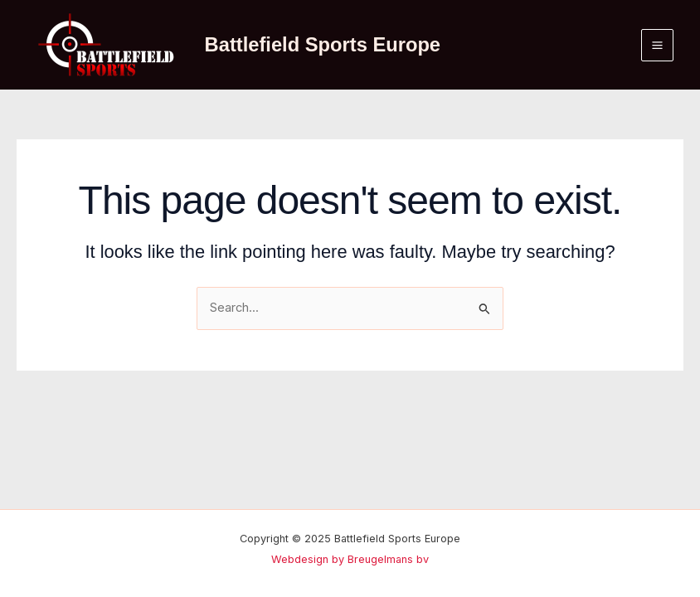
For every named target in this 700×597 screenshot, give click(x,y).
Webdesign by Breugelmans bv (350, 559)
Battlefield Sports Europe (323, 45)
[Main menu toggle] (657, 45)
